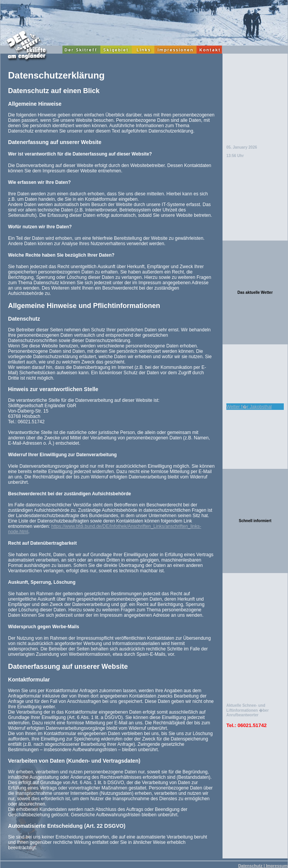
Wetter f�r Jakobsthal (249, 407)
